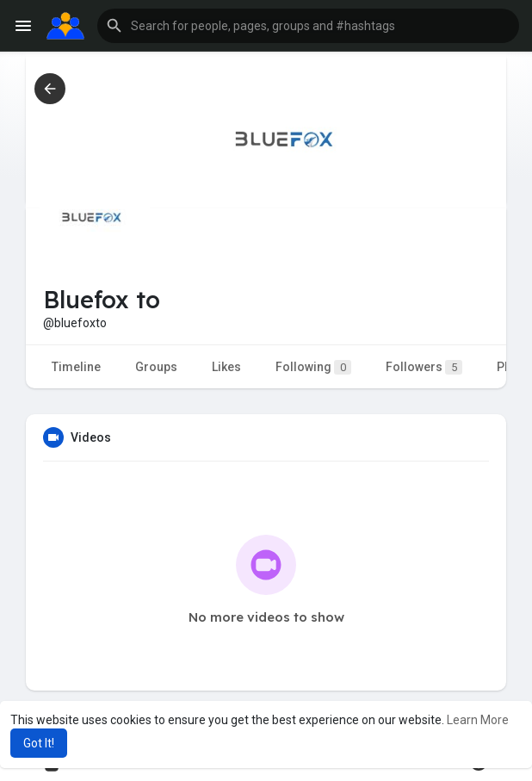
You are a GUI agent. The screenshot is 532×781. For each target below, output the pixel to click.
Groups (156, 367)
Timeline (76, 367)
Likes (226, 367)
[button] (308, 26)
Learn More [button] (478, 720)
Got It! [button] (39, 743)
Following (313, 367)
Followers (424, 367)
